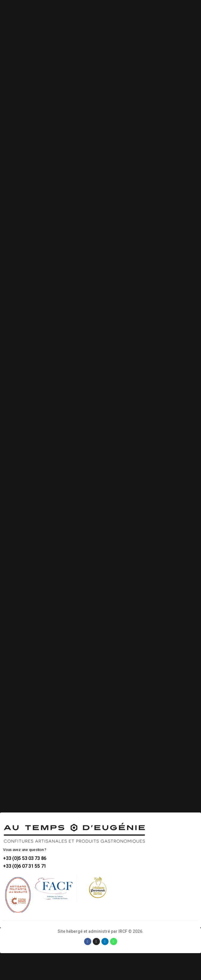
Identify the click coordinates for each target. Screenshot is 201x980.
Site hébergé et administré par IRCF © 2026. (101, 931)
